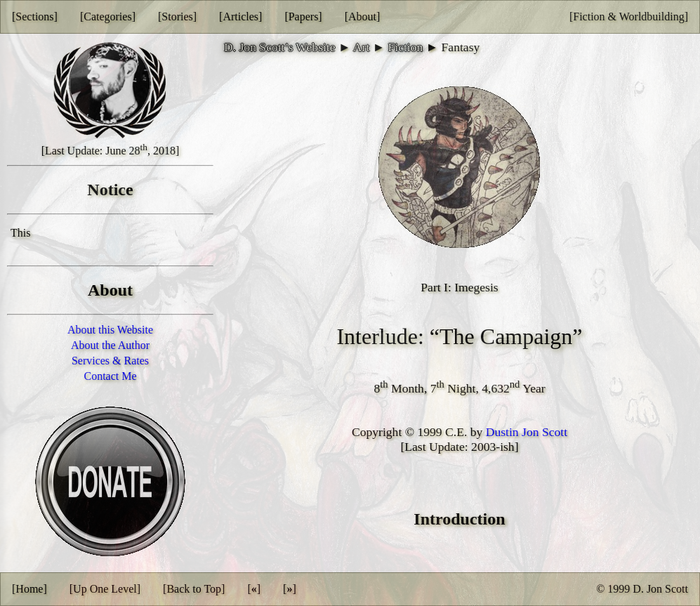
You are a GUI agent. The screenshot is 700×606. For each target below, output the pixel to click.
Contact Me (110, 376)
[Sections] (35, 17)
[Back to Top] (194, 589)
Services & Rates (110, 361)
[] (254, 589)
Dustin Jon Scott (527, 432)
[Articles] (240, 17)
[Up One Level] (105, 589)
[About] (363, 17)
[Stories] (177, 17)
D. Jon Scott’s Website (280, 47)
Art (361, 47)
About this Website (110, 330)
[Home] (29, 589)
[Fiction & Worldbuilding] (629, 17)
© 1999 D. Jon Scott (642, 589)
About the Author (110, 345)
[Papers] (303, 17)
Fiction (405, 47)
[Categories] (108, 17)
